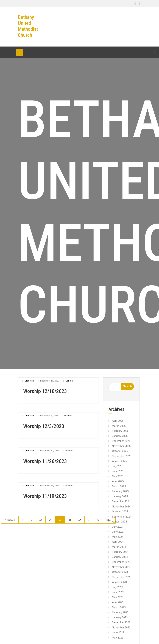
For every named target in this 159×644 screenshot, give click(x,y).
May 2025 (118, 476)
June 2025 (118, 471)
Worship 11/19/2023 (45, 496)
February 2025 (120, 491)
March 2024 (119, 547)
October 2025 (120, 451)
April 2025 (118, 481)
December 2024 (121, 501)
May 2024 (118, 537)
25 (41, 520)
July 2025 (118, 466)
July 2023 (118, 587)
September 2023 (122, 577)
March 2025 (119, 486)
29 (80, 520)
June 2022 (118, 633)
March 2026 (119, 426)
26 (50, 520)
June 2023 (118, 592)
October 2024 (120, 512)
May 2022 (118, 638)
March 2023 (119, 607)
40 (98, 520)
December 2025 (121, 441)
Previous (10, 520)
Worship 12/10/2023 (45, 391)
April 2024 (118, 542)
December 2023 (121, 562)
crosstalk (30, 381)
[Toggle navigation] (20, 53)
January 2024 (120, 557)
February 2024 (120, 552)
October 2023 (120, 572)
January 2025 (120, 496)
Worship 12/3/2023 (44, 426)
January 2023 (120, 617)
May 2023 (118, 597)
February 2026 (120, 431)
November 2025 (121, 446)
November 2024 (121, 507)
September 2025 (122, 456)
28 (70, 520)
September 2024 (122, 517)
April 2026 (118, 421)
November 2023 (121, 567)
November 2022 (121, 628)
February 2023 (120, 612)
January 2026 (120, 436)
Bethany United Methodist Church (28, 26)
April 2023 (118, 602)
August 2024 (119, 522)
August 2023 (119, 582)
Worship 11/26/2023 (45, 461)
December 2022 (121, 622)
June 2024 (118, 532)
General (69, 381)
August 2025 (119, 461)
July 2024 (118, 527)
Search (127, 386)
